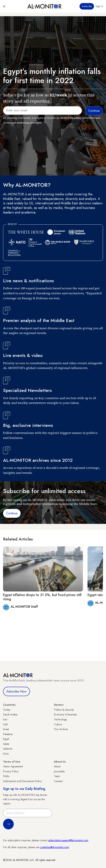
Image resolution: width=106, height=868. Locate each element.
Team (57, 776)
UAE (5, 724)
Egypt (6, 739)
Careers (58, 781)
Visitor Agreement (13, 766)
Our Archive (61, 729)
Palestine (8, 734)
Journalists (59, 771)
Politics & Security (64, 710)
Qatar (6, 744)
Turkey (7, 710)
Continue (12, 513)
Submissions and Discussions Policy (22, 781)
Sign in (99, 6)
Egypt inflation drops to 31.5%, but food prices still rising (42, 597)
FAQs (6, 776)
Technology (60, 719)
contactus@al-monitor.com (55, 847)
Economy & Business (65, 714)
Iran (5, 719)
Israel (6, 729)
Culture (58, 724)
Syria (6, 754)
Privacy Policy (11, 771)
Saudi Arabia (10, 714)
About (57, 766)
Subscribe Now (16, 691)
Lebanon (8, 749)
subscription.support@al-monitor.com (68, 840)
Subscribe (87, 6)
